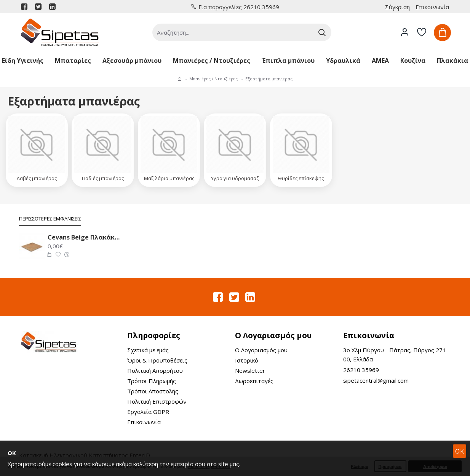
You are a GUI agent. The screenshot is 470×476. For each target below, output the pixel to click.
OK (460, 451)
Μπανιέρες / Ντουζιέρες (213, 79)
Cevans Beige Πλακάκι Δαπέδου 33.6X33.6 (84, 237)
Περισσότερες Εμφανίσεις (50, 219)
